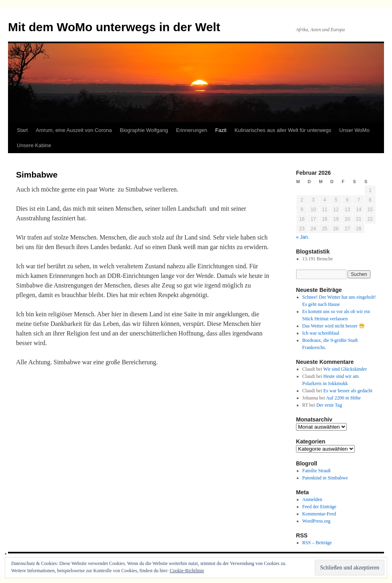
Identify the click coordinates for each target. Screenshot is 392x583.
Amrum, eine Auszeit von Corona (74, 130)
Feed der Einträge (319, 507)
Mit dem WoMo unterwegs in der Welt (114, 27)
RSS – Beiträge (317, 543)
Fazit (221, 130)
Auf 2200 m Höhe (343, 398)
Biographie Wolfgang (144, 130)
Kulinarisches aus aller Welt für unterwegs (283, 130)
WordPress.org (316, 521)
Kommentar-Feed (319, 514)
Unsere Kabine (34, 145)
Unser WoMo (354, 130)
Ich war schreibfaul (321, 333)
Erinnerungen (192, 130)
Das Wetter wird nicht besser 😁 (334, 326)
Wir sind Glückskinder (345, 369)
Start (22, 130)
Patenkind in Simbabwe (325, 478)
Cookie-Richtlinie (187, 571)
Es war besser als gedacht (348, 391)
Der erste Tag (329, 405)
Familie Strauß (317, 471)
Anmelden (312, 499)
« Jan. (303, 237)
